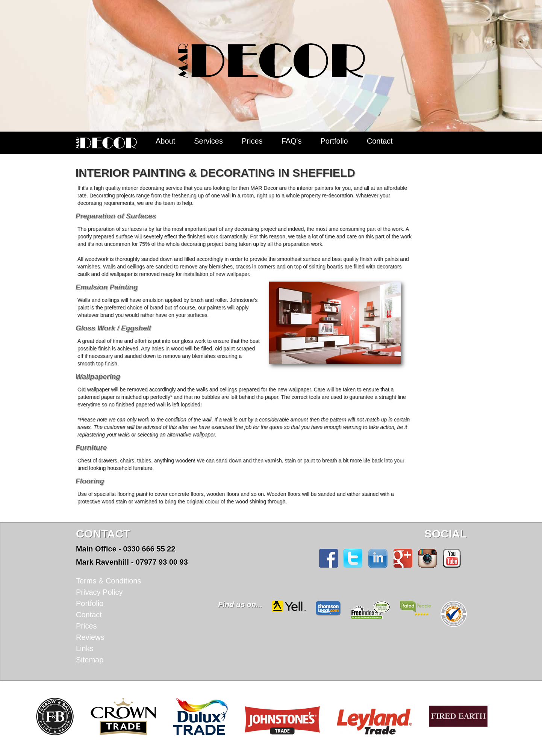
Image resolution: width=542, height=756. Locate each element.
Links (85, 648)
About (165, 141)
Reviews (90, 637)
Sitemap (90, 660)
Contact (380, 141)
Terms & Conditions (108, 581)
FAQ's (292, 141)
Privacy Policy (99, 592)
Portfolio (334, 141)
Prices (252, 141)
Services (208, 141)
